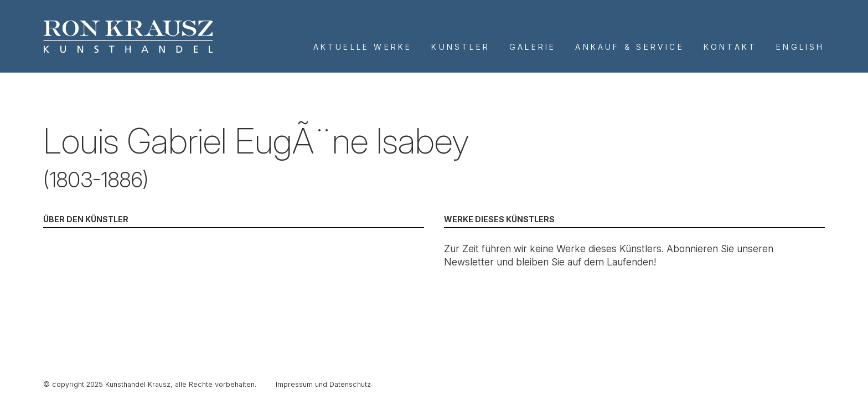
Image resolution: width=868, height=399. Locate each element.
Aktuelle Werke (363, 47)
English (800, 47)
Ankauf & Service (629, 47)
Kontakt (730, 47)
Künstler (461, 47)
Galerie (533, 47)
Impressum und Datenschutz (323, 384)
